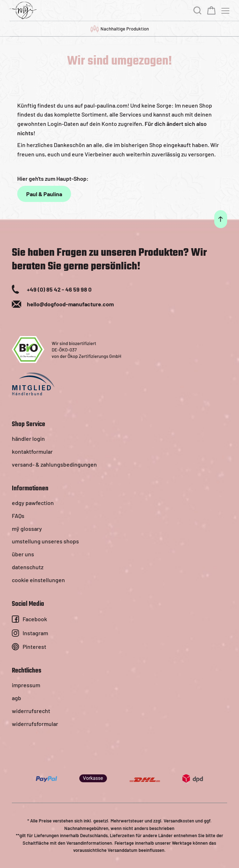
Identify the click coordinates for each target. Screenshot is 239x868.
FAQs (18, 516)
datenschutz (28, 567)
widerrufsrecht (31, 711)
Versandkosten (179, 821)
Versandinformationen (89, 843)
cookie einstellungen (38, 580)
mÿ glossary (27, 529)
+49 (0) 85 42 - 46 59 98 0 (59, 289)
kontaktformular (32, 451)
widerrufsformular (35, 724)
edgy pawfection (33, 503)
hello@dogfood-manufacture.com (70, 304)
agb (17, 698)
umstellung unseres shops (45, 541)
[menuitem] (119, 439)
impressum (26, 685)
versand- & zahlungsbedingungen (54, 464)
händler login (28, 438)
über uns (23, 554)
